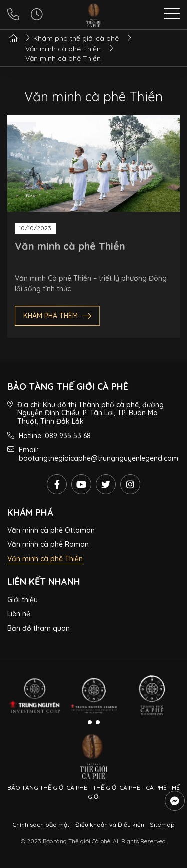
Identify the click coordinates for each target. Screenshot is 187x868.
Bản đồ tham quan (39, 628)
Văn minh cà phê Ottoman (51, 530)
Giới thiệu (23, 600)
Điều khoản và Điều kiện (110, 824)
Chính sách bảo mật (41, 824)
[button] (172, 15)
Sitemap (162, 824)
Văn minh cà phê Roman (48, 544)
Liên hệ (19, 614)
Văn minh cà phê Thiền (70, 246)
